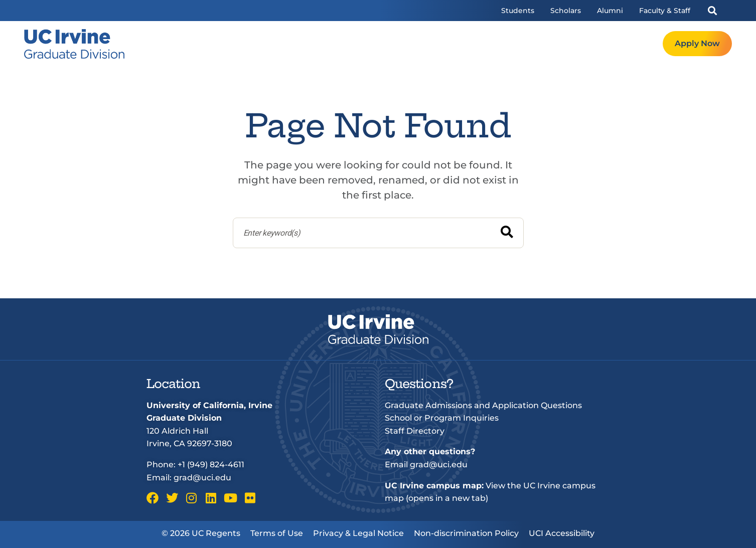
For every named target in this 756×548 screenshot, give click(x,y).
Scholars (566, 11)
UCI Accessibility (562, 533)
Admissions (504, 44)
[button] (713, 11)
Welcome (389, 44)
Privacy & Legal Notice (358, 533)
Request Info (628, 44)
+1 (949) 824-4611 (211, 465)
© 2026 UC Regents (201, 533)
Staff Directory (415, 431)
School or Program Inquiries (442, 418)
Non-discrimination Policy (466, 533)
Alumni (610, 11)
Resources (565, 44)
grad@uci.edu (202, 478)
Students (518, 11)
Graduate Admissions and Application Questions (483, 405)
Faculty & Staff (665, 11)
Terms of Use (277, 533)
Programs (444, 44)
